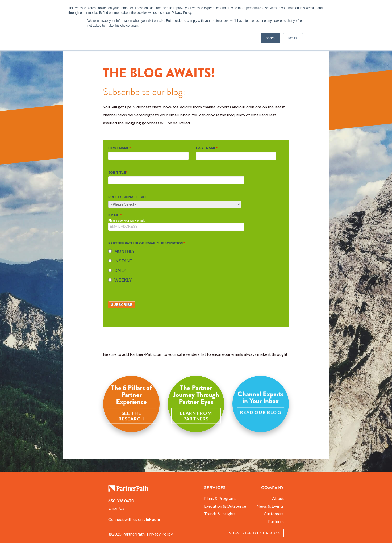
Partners (276, 521)
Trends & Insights (220, 514)
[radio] (195, 252)
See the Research (131, 416)
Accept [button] (271, 38)
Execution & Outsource (225, 506)
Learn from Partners (196, 416)
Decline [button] (293, 38)
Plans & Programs (220, 498)
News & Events (270, 506)
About (278, 498)
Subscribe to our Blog (255, 533)
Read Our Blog (261, 412)
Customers (274, 514)
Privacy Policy (160, 534)
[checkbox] (195, 267)
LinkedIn (152, 519)
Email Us (116, 508)
